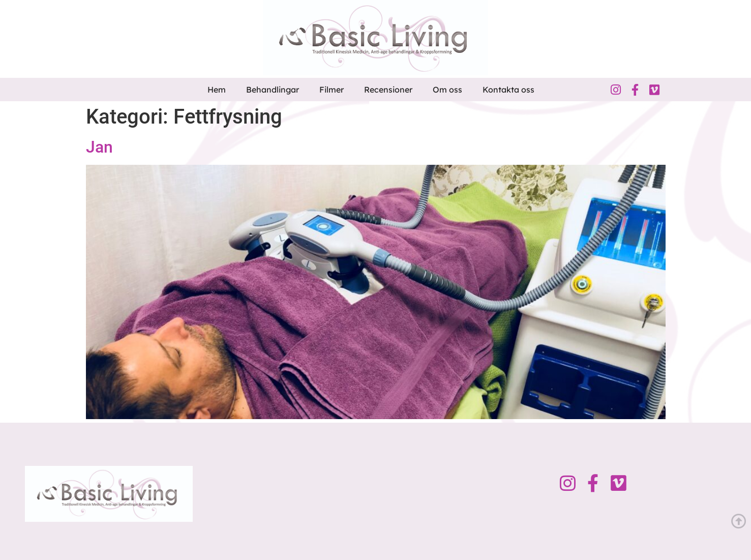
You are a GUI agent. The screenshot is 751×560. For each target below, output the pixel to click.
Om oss (447, 90)
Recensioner (388, 90)
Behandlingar (273, 90)
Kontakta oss (508, 90)
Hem (217, 90)
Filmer (332, 90)
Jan (99, 147)
